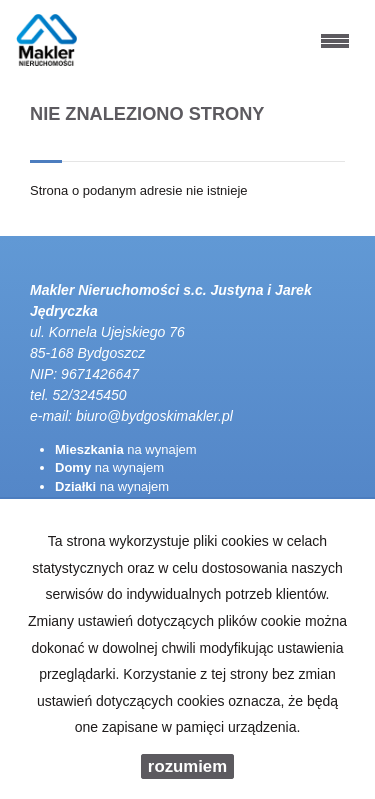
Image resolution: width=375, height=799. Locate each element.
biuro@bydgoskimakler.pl (154, 416)
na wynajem (126, 449)
